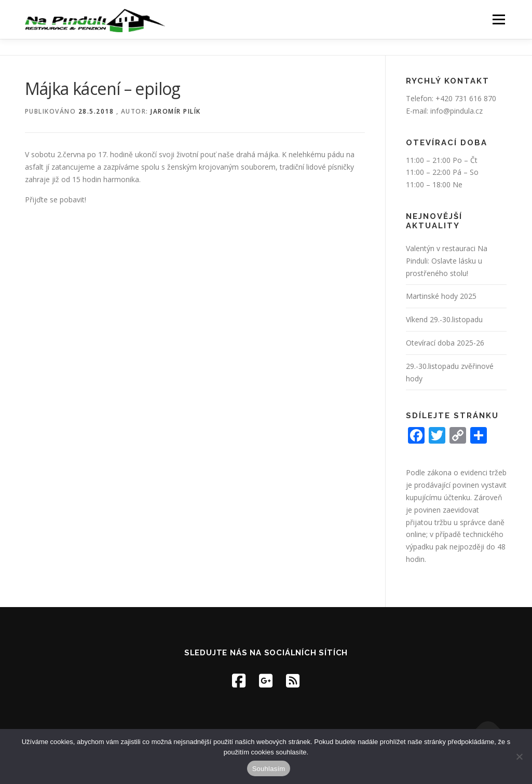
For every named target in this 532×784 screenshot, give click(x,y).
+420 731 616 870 (466, 98)
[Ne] (519, 757)
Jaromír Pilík (176, 111)
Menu (499, 19)
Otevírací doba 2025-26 (445, 343)
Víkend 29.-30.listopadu (444, 319)
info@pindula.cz (456, 111)
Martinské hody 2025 (441, 296)
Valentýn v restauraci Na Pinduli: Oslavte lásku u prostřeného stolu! (447, 261)
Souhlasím (269, 769)
